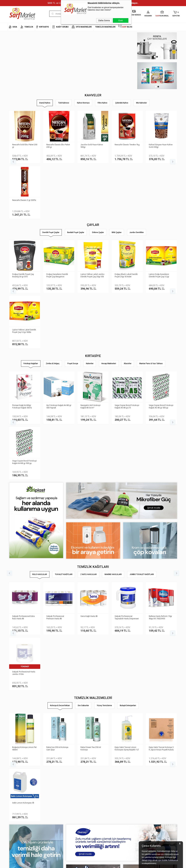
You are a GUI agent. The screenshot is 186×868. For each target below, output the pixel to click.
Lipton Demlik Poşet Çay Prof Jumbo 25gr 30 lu (160, 220)
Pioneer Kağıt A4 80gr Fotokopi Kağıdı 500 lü (22, 295)
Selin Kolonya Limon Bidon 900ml (58, 526)
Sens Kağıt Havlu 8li (89, 449)
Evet (121, 20)
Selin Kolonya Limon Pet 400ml (159, 526)
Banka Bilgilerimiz (15, 788)
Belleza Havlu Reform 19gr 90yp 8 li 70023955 (160, 451)
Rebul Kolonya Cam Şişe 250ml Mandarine (91, 526)
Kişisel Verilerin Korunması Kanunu (48, 777)
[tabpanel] (139, 76)
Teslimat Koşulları (44, 783)
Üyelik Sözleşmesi (44, 788)
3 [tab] (159, 57)
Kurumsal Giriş (14, 797)
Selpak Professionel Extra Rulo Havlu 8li (23, 451)
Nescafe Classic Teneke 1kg (127, 145)
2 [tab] (157, 57)
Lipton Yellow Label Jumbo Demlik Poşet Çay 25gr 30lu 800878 (92, 220)
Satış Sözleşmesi (44, 792)
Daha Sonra (104, 20)
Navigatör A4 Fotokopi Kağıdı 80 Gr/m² (90, 295)
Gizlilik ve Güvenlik (44, 802)
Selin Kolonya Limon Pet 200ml (125, 526)
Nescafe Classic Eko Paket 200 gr (58, 146)
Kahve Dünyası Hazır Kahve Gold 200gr (161, 146)
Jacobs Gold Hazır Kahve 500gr (92, 146)
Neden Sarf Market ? (16, 783)
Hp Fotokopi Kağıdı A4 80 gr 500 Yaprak (59, 295)
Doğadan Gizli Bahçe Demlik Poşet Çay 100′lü (127, 220)
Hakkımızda (13, 779)
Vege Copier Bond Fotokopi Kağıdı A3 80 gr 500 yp (161, 295)
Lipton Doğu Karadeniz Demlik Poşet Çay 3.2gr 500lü (22, 220)
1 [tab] (155, 57)
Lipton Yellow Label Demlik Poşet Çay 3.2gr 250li (58, 220)
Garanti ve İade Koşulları (47, 797)
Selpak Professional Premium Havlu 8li (55, 451)
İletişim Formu (14, 792)
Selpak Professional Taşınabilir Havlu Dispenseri (127, 451)
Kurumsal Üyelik (15, 774)
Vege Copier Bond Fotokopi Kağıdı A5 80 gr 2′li (127, 295)
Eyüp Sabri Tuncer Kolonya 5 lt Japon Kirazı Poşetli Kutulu (25, 526)
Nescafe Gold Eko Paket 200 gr (25, 146)
